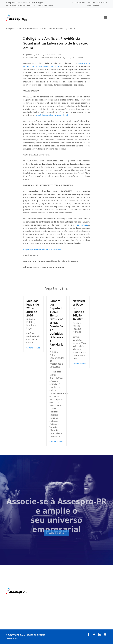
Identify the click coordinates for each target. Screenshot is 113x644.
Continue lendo (33, 348)
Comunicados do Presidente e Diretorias (43, 58)
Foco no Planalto (77, 330)
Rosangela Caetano (53, 55)
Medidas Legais (31, 327)
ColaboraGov (82, 225)
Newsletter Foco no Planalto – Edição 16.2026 (79, 310)
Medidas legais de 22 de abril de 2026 (33, 308)
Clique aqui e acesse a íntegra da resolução (42, 249)
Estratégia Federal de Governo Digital (51, 115)
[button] (106, 18)
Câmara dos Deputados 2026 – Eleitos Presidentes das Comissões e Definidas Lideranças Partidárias (56, 324)
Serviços (63, 58)
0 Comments (79, 58)
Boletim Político (31, 321)
